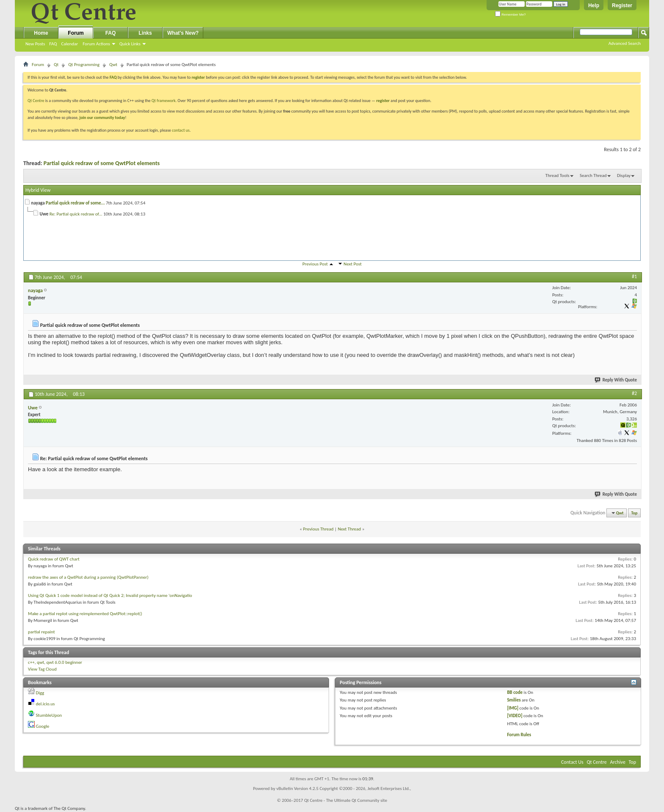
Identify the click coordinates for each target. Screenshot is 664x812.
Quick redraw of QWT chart (54, 559)
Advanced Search (625, 43)
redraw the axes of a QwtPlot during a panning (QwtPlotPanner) (88, 577)
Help (594, 6)
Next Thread (350, 529)
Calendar (69, 44)
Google (43, 726)
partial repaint (41, 632)
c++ (31, 662)
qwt (40, 662)
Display (624, 175)
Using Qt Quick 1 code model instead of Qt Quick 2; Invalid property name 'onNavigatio (110, 595)
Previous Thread (318, 529)
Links (145, 33)
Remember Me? (510, 15)
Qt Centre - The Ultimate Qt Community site (346, 800)
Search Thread (593, 175)
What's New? (183, 33)
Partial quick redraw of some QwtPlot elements (102, 163)
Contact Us (572, 762)
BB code (515, 692)
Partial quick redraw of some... (75, 203)
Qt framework (164, 101)
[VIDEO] (515, 716)
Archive (618, 762)
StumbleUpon (49, 715)
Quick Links (130, 44)
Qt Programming (84, 65)
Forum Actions (96, 44)
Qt (56, 65)
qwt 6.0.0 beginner (64, 662)
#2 (634, 393)
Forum (76, 33)
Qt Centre (36, 101)
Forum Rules (519, 735)
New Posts (35, 44)
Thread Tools (557, 175)
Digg (40, 693)
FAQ (53, 44)
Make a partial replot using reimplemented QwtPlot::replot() (85, 614)
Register (622, 6)
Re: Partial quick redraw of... (76, 214)
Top (635, 513)
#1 (634, 276)
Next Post (353, 264)
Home (41, 33)
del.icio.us (46, 704)
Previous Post (315, 264)
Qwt (113, 65)
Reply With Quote (616, 380)
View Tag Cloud (42, 669)
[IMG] (513, 708)
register (383, 101)
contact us (181, 130)
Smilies (514, 700)
